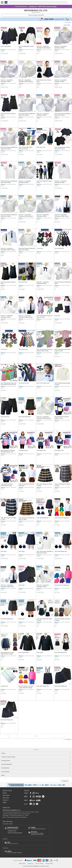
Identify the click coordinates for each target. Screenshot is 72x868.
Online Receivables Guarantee (15, 852)
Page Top (65, 781)
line (38, 626)
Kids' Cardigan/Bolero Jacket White (26, 47)
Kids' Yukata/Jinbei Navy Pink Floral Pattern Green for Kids (9, 384)
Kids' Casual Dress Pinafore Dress (44, 81)
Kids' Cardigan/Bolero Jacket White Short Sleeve (62, 148)
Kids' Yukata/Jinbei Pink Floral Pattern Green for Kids (45, 350)
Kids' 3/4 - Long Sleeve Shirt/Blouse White (61, 47)
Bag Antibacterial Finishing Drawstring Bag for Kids (8, 451)
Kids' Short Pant (41, 147)
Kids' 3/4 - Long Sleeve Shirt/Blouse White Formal (62, 215)
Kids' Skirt (57, 316)
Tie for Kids (40, 248)
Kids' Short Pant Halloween (62, 518)
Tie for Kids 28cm (59, 248)
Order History (6, 795)
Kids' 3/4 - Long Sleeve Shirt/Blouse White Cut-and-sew (8, 249)
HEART (3, 289)
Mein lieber (40, 155)
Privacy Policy (49, 863)
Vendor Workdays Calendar (36, 15)
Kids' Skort (4, 551)
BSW (2, 256)
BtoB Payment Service (13, 843)
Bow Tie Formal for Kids (43, 383)
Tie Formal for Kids (24, 383)
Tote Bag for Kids (23, 450)
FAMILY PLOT (59, 53)
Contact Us (6, 800)
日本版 (4, 802)
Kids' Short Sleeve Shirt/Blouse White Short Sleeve (27, 114)
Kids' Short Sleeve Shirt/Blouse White (63, 283)
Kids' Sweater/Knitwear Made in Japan (62, 384)
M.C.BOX (21, 491)
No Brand (21, 155)
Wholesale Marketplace (13, 828)
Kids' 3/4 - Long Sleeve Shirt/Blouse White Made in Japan (44, 47)
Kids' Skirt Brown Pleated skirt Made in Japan (27, 519)
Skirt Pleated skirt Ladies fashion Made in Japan (7, 653)
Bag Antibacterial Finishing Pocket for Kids (62, 417)
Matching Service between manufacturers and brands (40, 833)
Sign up (3, 50)
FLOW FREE (4, 53)
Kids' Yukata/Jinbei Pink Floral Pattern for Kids (63, 350)
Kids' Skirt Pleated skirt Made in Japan (44, 485)
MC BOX (57, 660)
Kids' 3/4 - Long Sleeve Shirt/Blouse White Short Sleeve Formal (7, 586)
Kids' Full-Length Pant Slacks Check (44, 182)
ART (38, 53)
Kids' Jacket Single (24, 652)
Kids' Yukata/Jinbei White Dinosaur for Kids (25, 148)
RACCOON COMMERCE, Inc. (12, 810)
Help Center (6, 798)
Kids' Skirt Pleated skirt (25, 417)
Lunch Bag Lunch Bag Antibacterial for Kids (7, 485)
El (37, 121)
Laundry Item (4, 686)
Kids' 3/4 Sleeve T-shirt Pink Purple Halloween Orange (26, 687)
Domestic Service (12, 831)
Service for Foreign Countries (15, 833)
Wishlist (5, 793)
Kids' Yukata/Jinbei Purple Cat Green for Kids (45, 316)
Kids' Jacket (40, 652)
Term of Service (39, 863)
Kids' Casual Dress (6, 46)
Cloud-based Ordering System (38, 828)
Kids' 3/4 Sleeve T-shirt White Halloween (27, 485)
